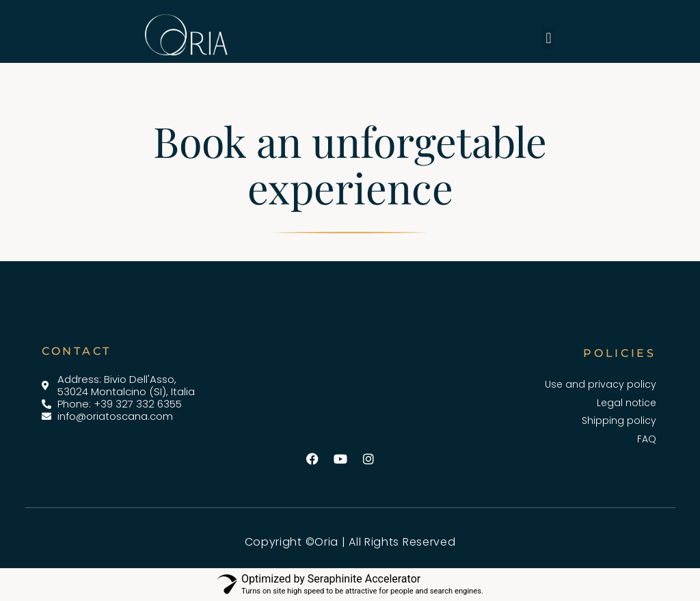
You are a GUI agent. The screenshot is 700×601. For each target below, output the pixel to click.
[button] (549, 38)
